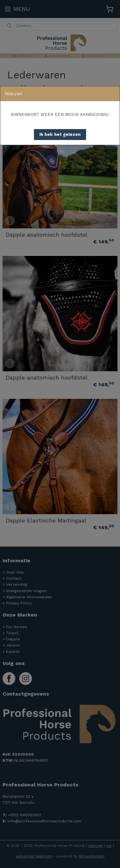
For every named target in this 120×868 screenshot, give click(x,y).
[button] (60, 135)
